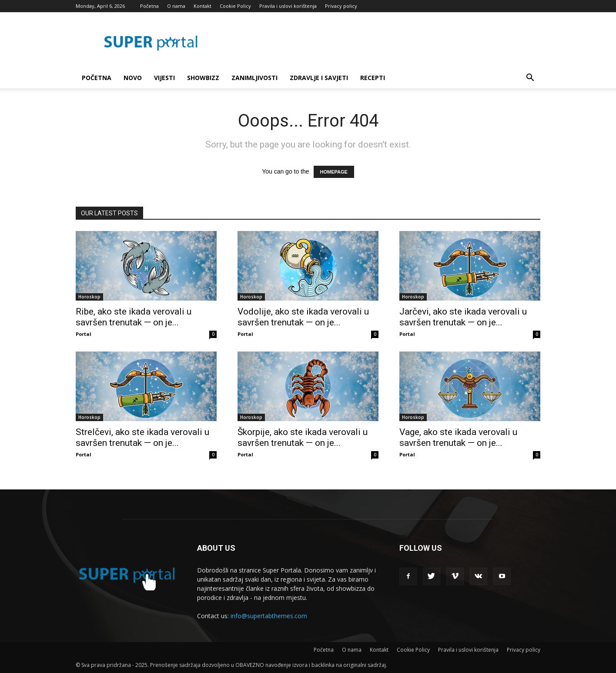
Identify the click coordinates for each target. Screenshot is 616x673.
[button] (530, 79)
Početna (149, 6)
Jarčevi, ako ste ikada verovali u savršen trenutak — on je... (463, 317)
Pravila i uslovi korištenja (288, 6)
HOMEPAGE (334, 172)
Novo (133, 78)
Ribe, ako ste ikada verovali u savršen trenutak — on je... (134, 317)
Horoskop (89, 297)
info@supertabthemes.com (269, 616)
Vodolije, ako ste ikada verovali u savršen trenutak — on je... (303, 317)
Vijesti (164, 78)
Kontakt (203, 6)
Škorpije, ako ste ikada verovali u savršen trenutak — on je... (303, 437)
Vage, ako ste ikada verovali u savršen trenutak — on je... (458, 437)
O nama (176, 6)
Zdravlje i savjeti (319, 78)
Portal (84, 334)
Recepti (373, 78)
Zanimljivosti (254, 78)
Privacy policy (341, 6)
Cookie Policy (235, 6)
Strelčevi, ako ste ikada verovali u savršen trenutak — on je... (142, 437)
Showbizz (203, 78)
